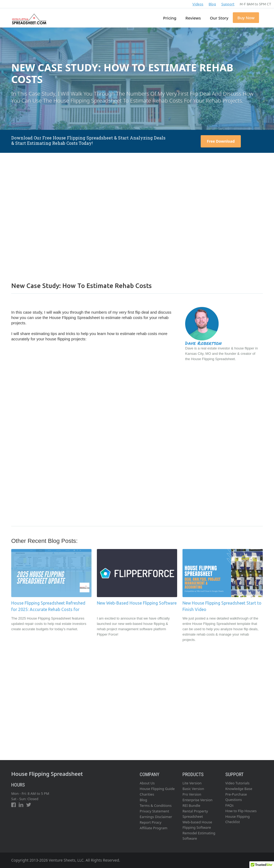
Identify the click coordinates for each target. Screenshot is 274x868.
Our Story (219, 18)
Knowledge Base (239, 789)
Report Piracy (151, 822)
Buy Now (246, 18)
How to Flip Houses (241, 811)
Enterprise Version (197, 800)
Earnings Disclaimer (156, 817)
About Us (147, 783)
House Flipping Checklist (237, 819)
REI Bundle (191, 805)
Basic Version (193, 789)
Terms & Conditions (156, 805)
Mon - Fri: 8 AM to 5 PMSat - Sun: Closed (30, 796)
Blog (212, 4)
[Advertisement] (137, 217)
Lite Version (192, 783)
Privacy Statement (154, 811)
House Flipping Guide (157, 789)
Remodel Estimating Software (199, 836)
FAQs (229, 805)
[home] (28, 16)
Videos (198, 4)
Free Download (221, 141)
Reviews (193, 18)
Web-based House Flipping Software (197, 825)
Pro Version (192, 794)
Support (228, 4)
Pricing (170, 18)
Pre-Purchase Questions (236, 797)
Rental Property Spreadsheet (195, 814)
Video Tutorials (237, 783)
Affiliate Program (153, 828)
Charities (147, 794)
